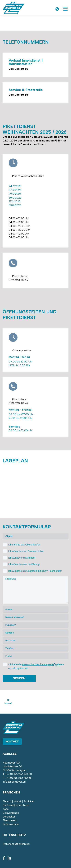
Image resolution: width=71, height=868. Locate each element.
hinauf (8, 702)
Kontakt (12, 741)
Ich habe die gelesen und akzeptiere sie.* (36, 666)
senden (19, 678)
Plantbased (10, 820)
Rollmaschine (11, 824)
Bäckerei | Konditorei (16, 805)
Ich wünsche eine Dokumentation (26, 551)
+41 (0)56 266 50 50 (18, 774)
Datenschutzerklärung (16, 844)
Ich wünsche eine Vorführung (24, 564)
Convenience (11, 813)
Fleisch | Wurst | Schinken (19, 801)
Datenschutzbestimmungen (38, 664)
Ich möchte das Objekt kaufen (24, 545)
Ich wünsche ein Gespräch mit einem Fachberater (35, 571)
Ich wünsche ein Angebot (22, 558)
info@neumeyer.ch (14, 782)
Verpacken (9, 817)
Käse (6, 809)
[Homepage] (13, 13)
